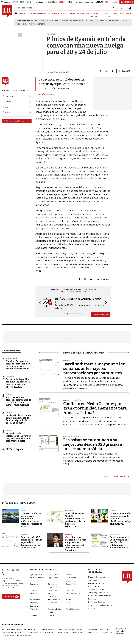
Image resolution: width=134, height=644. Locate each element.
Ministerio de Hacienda (110, 21)
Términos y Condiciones (98, 593)
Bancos (9, 430)
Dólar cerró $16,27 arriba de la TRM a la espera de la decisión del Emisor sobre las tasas (31, 542)
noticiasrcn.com (92, 632)
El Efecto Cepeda (15, 449)
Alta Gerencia (54, 575)
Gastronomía (12, 358)
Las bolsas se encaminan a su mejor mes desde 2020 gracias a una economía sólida (93, 444)
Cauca (124, 21)
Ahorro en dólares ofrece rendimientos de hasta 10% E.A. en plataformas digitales (18, 401)
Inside (68, 600)
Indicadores (35, 600)
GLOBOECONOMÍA (60, 14)
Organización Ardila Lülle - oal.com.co (122, 631)
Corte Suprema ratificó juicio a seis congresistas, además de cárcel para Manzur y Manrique (76, 544)
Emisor (65, 21)
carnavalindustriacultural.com (42, 632)
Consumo (34, 584)
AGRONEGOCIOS (74, 14)
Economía (70, 584)
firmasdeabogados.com (76, 629)
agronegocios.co (32, 629)
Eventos (69, 590)
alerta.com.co (8, 636)
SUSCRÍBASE (127, 2)
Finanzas (33, 593)
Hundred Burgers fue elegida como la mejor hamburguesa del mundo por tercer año (18, 365)
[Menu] (16, 13)
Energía (9, 412)
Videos (51, 615)
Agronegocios (36, 575)
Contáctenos (94, 586)
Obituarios (52, 603)
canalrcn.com (62, 632)
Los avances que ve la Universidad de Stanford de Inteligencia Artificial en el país (120, 542)
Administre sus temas (13, 121)
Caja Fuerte (53, 578)
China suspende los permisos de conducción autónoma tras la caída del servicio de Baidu (31, 520)
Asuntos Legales (37, 578)
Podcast (33, 609)
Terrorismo (21, 24)
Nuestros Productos (97, 583)
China (23, 510)
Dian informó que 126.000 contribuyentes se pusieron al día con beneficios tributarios (75, 520)
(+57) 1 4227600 (9, 587)
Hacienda (10, 376)
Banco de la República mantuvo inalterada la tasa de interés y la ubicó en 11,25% (18, 383)
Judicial (69, 534)
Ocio (68, 603)
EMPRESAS (42, 14)
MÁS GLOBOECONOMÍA (116, 477)
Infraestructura (54, 600)
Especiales (52, 590)
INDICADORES (119, 14)
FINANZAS (22, 14)
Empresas (34, 590)
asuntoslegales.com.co (12, 629)
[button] (39, 303)
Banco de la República (50, 21)
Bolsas (9, 394)
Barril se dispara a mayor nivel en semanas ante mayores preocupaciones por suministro (94, 369)
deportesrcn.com (24, 636)
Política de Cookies (97, 602)
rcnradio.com (77, 632)
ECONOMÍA (32, 14)
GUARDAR (124, 71)
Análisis (69, 575)
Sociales (33, 615)
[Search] (114, 8)
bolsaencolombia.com (98, 629)
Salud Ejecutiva (72, 609)
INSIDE (128, 14)
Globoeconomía (73, 593)
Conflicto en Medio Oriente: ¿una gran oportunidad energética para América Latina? (95, 408)
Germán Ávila (92, 21)
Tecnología (115, 534)
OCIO (49, 14)
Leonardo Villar (77, 21)
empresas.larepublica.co (52, 629)
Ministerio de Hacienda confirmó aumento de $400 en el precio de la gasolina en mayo (18, 419)
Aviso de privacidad (97, 589)
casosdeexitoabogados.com (14, 632)
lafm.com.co (106, 632)
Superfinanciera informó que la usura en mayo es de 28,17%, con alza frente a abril (19, 437)
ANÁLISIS (86, 14)
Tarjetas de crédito (37, 24)
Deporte (114, 510)
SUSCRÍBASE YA (101, 314)
